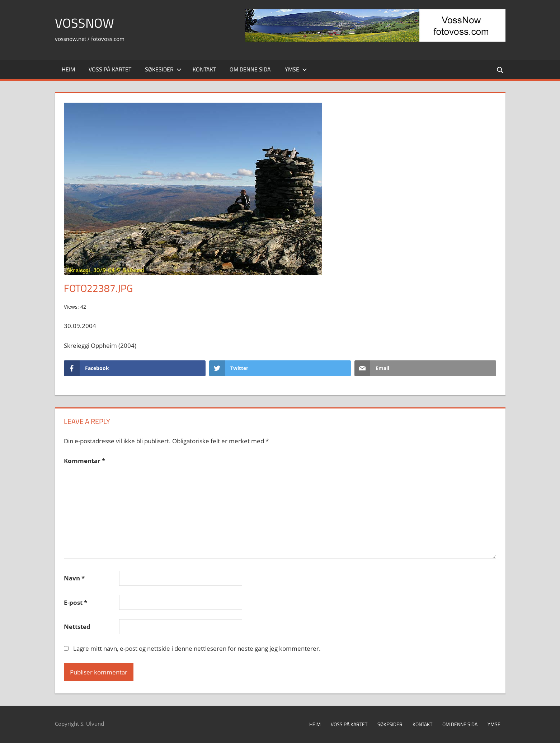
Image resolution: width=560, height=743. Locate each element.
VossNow (84, 23)
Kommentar (84, 461)
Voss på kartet (110, 69)
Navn (74, 578)
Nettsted (77, 627)
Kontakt (204, 69)
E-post (76, 602)
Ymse (296, 69)
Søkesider (163, 69)
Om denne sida (250, 69)
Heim (68, 69)
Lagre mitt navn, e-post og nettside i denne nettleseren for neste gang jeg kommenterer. (197, 648)
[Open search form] (500, 69)
